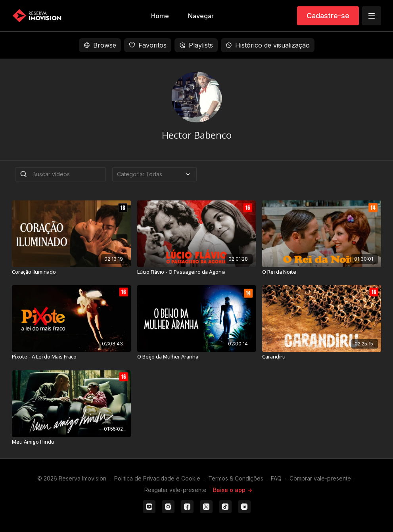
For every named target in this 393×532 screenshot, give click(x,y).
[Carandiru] (322, 357)
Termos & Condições (236, 478)
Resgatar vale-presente (175, 490)
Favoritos (148, 45)
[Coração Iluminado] (71, 272)
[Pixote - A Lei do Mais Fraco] (71, 357)
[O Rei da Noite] (322, 272)
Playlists (196, 45)
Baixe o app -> (233, 490)
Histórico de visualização (268, 45)
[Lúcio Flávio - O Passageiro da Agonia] (197, 272)
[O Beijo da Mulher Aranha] (197, 357)
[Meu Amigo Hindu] (71, 442)
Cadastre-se (328, 16)
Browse (100, 45)
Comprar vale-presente (320, 478)
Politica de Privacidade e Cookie (157, 478)
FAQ (276, 478)
